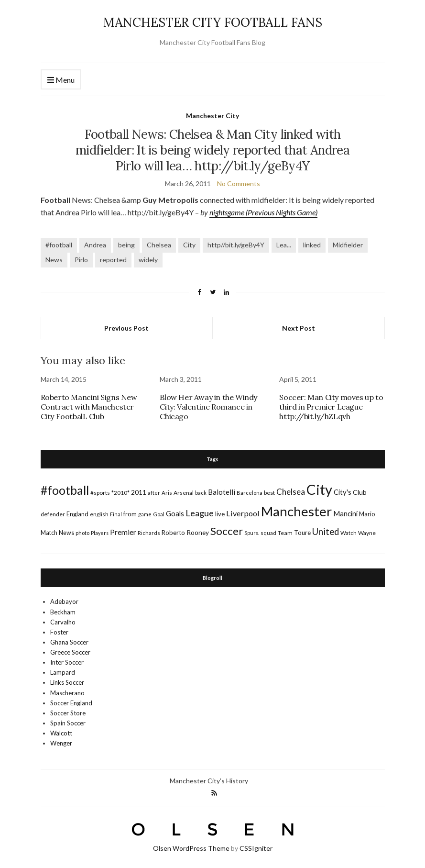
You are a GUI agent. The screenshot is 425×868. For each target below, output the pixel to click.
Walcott (61, 733)
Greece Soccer (70, 652)
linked (312, 245)
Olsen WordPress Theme (191, 848)
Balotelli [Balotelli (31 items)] (222, 492)
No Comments (239, 184)
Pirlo (81, 260)
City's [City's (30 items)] (343, 492)
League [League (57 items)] (200, 513)
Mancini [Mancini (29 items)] (345, 513)
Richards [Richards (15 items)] (149, 533)
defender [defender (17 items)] (53, 514)
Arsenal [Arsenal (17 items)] (184, 493)
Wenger (61, 743)
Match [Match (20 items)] (49, 533)
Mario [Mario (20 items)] (367, 514)
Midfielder (348, 245)
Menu (61, 80)
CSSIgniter (256, 848)
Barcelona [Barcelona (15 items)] (250, 493)
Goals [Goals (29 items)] (175, 513)
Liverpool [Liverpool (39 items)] (243, 513)
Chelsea (159, 245)
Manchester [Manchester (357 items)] (296, 511)
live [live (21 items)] (220, 514)
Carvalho (63, 622)
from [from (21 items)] (130, 514)
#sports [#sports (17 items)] (100, 493)
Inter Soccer (67, 662)
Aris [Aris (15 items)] (167, 493)
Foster (59, 632)
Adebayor (64, 601)
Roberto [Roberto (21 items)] (173, 533)
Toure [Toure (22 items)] (302, 533)
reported (113, 260)
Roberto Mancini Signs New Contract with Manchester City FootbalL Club (89, 407)
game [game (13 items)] (145, 514)
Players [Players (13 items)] (100, 533)
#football (59, 245)
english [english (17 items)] (99, 514)
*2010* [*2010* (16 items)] (120, 493)
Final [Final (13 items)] (116, 514)
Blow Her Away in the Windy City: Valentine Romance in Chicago (208, 407)
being (126, 245)
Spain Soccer (68, 723)
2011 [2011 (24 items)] (139, 492)
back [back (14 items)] (201, 493)
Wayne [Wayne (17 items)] (367, 533)
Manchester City (212, 116)
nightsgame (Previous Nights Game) (263, 212)
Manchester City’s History (209, 781)
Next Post (299, 328)
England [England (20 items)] (77, 514)
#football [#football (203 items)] (65, 490)
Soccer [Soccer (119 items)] (227, 531)
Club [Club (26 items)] (360, 492)
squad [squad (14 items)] (268, 533)
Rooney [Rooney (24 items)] (198, 532)
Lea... (284, 245)
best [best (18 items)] (269, 493)
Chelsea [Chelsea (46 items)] (291, 492)
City (189, 245)
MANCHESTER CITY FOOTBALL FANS (213, 22)
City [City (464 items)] (319, 489)
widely (148, 260)
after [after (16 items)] (154, 493)
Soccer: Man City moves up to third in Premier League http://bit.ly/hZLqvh (331, 407)
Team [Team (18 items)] (285, 533)
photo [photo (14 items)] (82, 533)
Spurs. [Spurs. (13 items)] (252, 533)
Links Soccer (67, 682)
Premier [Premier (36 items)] (123, 532)
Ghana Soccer (69, 642)
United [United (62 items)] (326, 532)
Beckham (63, 612)
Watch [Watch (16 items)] (349, 533)
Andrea (95, 245)
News (54, 260)
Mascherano (67, 693)
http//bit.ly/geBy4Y (236, 245)
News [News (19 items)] (66, 533)
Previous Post (126, 328)
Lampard (63, 672)
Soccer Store (68, 713)
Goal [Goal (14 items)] (159, 514)
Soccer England (71, 703)
